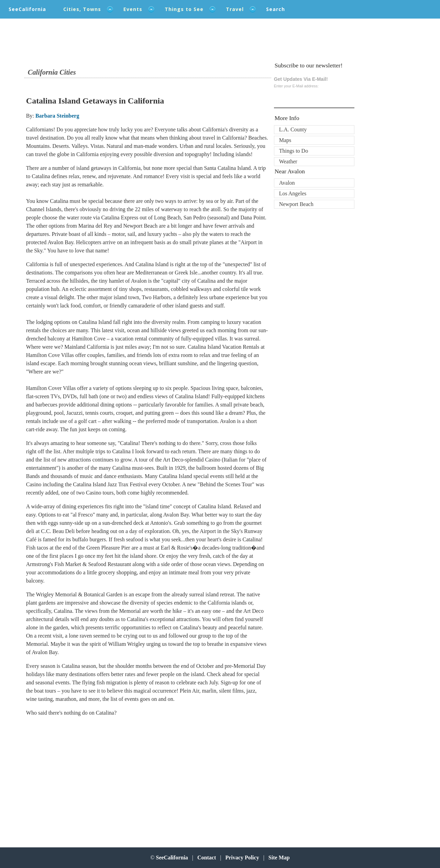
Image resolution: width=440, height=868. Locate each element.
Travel (235, 9)
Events (133, 9)
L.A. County (293, 129)
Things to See (184, 9)
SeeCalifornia (27, 9)
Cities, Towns (82, 9)
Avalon (287, 183)
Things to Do (294, 151)
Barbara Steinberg (57, 116)
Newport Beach (296, 204)
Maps (285, 140)
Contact (207, 858)
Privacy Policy (242, 858)
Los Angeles (293, 193)
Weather (288, 161)
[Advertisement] (71, 778)
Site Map (279, 858)
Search (276, 9)
